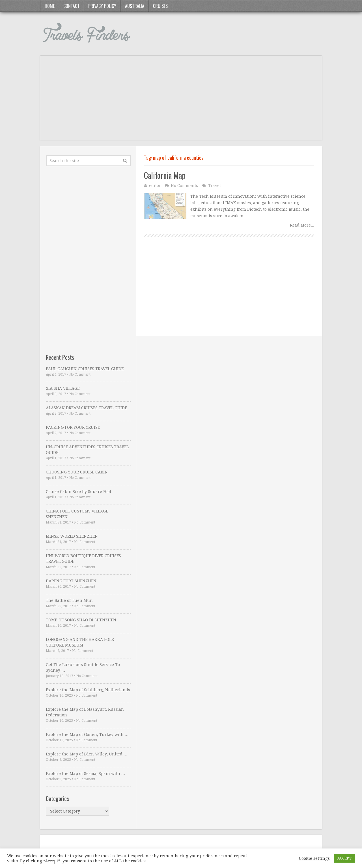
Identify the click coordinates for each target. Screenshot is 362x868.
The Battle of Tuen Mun (69, 600)
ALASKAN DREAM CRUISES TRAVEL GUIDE (86, 408)
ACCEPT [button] (344, 858)
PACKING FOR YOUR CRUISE (73, 427)
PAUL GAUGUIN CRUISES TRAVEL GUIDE (85, 369)
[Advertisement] (181, 101)
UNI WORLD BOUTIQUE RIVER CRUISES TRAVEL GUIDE (83, 559)
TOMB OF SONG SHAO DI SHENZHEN (81, 620)
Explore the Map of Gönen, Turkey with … (87, 735)
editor (155, 186)
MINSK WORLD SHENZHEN (72, 536)
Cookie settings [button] (314, 858)
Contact (71, 6)
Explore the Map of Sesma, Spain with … (86, 774)
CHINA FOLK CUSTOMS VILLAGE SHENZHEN (77, 514)
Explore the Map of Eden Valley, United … (87, 754)
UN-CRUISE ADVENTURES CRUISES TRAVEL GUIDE (87, 450)
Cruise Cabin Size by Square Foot (78, 492)
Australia (135, 6)
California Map (165, 175)
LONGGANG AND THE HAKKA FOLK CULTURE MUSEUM (80, 642)
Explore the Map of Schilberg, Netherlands (88, 690)
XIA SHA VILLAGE (63, 388)
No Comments (184, 186)
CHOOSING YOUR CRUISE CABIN (77, 472)
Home (50, 6)
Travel (215, 186)
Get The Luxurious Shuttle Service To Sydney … (83, 667)
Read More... (302, 225)
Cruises (160, 6)
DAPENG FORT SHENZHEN (71, 581)
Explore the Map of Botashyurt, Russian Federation (85, 712)
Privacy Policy (102, 6)
